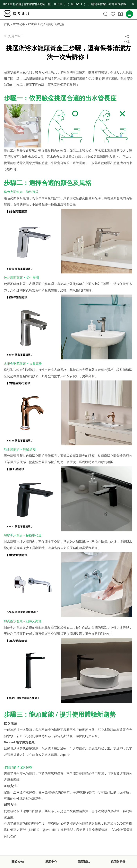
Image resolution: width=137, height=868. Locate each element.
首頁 (7, 24)
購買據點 (84, 862)
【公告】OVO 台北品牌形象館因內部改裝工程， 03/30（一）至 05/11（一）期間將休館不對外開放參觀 (65, 4)
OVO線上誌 (36, 24)
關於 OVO (18, 862)
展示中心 (51, 862)
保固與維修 (118, 862)
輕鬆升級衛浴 (55, 24)
